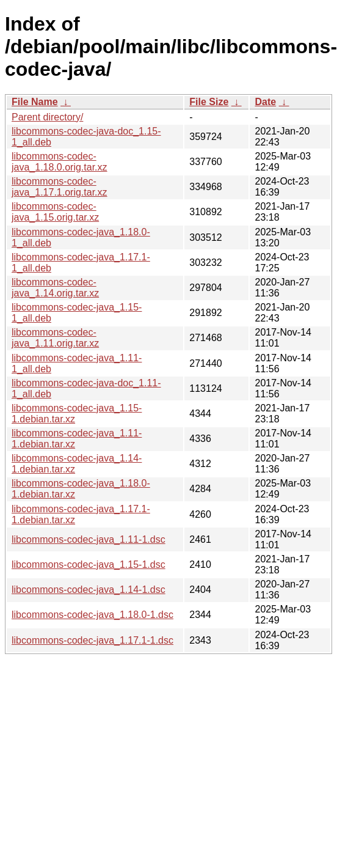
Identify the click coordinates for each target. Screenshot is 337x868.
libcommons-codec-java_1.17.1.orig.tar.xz (60, 187)
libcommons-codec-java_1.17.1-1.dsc (92, 640)
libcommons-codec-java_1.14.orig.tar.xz (55, 288)
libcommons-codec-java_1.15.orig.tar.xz (55, 212)
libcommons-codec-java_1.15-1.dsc (89, 565)
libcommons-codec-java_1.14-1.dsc (89, 590)
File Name (35, 102)
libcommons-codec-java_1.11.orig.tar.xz (55, 338)
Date (265, 102)
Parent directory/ (47, 117)
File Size (209, 102)
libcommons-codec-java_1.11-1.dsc (89, 539)
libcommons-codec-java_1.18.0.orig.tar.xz (60, 162)
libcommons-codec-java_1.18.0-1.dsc (92, 615)
